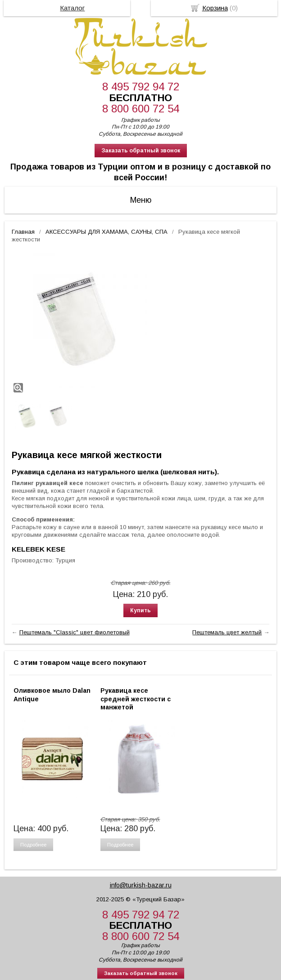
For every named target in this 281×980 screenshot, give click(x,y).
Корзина (215, 8)
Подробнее (33, 845)
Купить (140, 610)
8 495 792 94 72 (141, 87)
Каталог (72, 8)
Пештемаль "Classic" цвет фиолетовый (75, 632)
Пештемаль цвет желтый (227, 632)
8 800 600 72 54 (141, 109)
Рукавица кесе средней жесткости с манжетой (136, 699)
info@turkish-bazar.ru (141, 885)
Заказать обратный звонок (141, 151)
